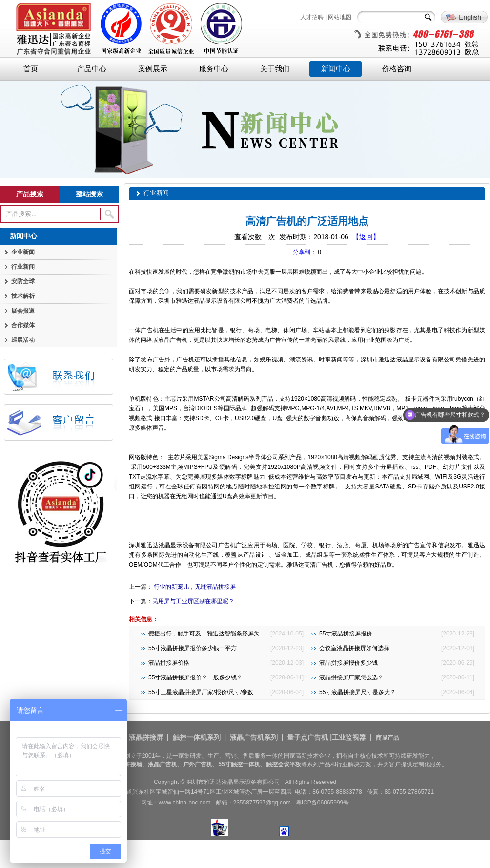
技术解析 (23, 296)
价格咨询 (397, 69)
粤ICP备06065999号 (322, 803)
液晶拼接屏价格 (169, 663)
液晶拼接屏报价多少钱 (348, 663)
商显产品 (388, 738)
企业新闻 (23, 252)
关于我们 (275, 69)
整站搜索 (89, 194)
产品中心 (92, 69)
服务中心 (214, 69)
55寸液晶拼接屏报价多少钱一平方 (193, 648)
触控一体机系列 (197, 737)
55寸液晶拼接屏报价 (346, 634)
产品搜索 (30, 194)
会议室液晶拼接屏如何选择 (354, 648)
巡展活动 (23, 340)
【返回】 (366, 237)
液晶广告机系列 (254, 737)
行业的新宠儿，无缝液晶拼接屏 (194, 587)
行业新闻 (23, 267)
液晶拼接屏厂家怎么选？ (351, 677)
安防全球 (23, 281)
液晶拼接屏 (146, 737)
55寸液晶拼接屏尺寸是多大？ (357, 692)
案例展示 (153, 69)
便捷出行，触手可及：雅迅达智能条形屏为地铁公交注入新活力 (230, 634)
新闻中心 (336, 69)
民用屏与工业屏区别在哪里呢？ (193, 601)
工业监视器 (349, 737)
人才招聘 (312, 17)
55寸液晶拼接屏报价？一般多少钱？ (195, 677)
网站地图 (340, 17)
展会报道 (23, 311)
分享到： (305, 252)
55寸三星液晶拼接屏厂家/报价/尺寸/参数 (201, 692)
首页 (31, 69)
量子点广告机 (307, 737)
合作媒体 (23, 325)
